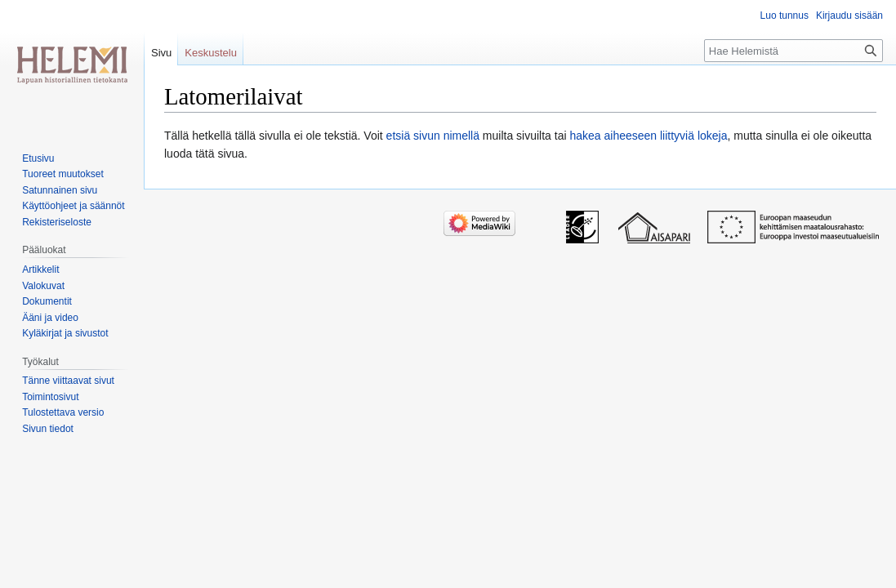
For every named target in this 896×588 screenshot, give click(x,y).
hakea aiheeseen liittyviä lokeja (648, 136)
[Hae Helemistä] (793, 51)
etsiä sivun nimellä (433, 136)
